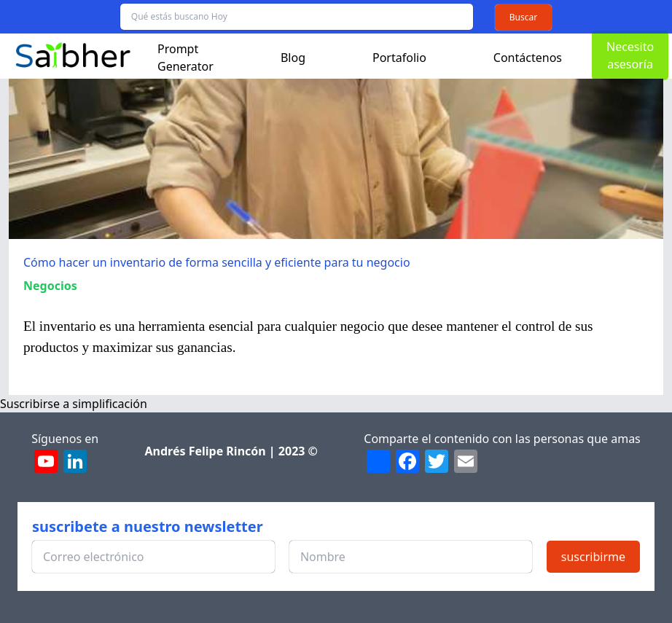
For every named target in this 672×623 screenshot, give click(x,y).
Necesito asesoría (630, 55)
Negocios (50, 286)
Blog (293, 58)
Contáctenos (528, 58)
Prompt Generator (185, 58)
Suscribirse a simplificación (74, 404)
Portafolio (399, 58)
